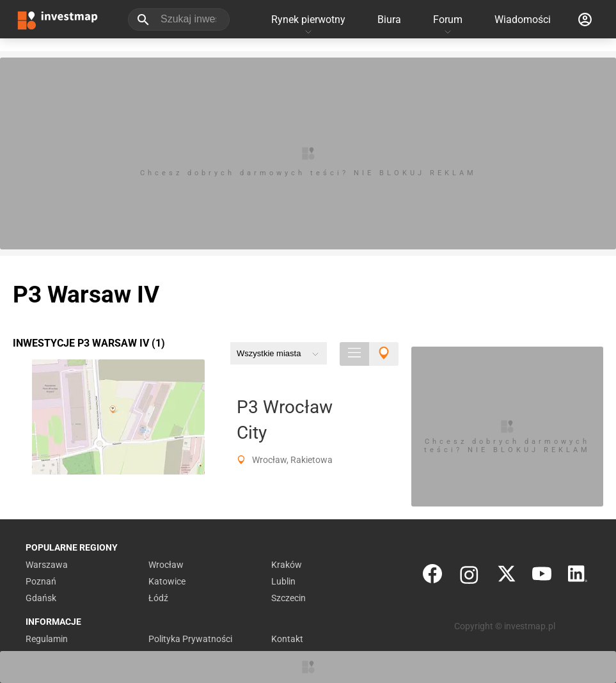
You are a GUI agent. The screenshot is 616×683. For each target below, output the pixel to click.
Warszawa (47, 565)
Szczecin (288, 598)
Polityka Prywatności (190, 639)
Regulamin (47, 639)
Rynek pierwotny (308, 20)
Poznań (41, 581)
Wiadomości (523, 20)
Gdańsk (41, 598)
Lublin (283, 581)
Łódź (158, 598)
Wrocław (166, 565)
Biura (389, 20)
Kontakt (287, 639)
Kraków (287, 565)
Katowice (167, 581)
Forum (448, 20)
